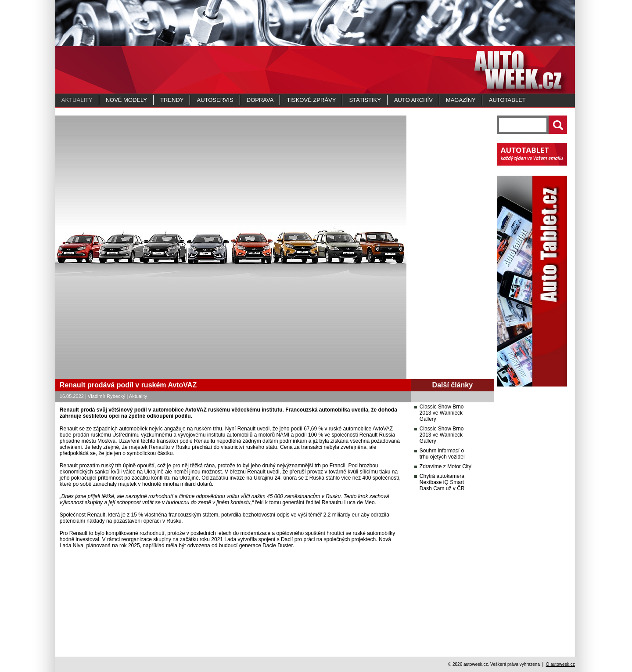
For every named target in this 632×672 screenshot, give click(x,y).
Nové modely (126, 100)
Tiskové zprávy (311, 100)
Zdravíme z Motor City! (446, 466)
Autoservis (215, 100)
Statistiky (365, 100)
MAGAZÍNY (461, 100)
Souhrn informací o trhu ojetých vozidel (442, 454)
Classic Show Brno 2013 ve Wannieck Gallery (442, 413)
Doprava (260, 100)
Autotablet (507, 100)
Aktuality (77, 100)
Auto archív (413, 100)
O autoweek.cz (560, 664)
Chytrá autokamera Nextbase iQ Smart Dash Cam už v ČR (442, 482)
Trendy (172, 100)
